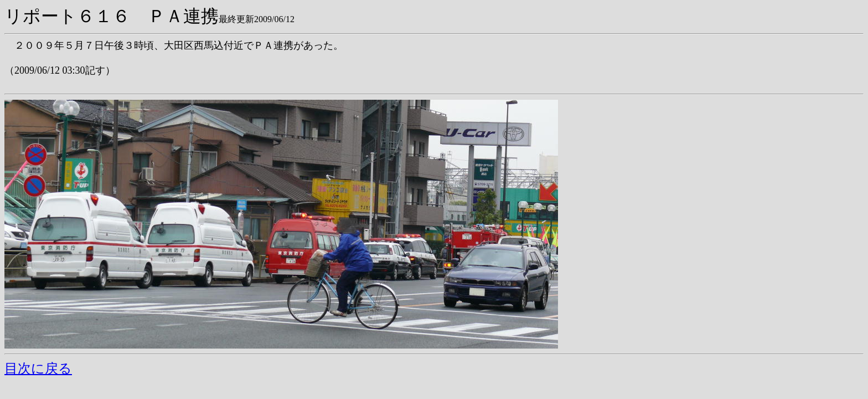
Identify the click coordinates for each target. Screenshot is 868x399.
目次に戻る (38, 369)
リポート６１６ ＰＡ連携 (112, 16)
